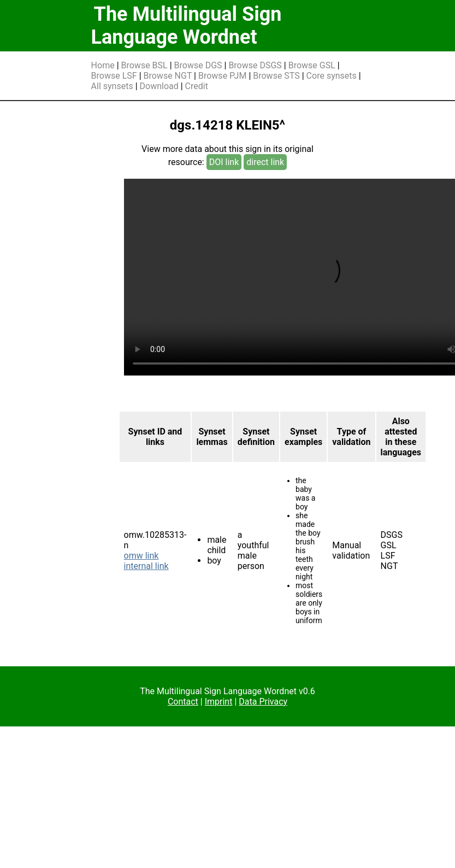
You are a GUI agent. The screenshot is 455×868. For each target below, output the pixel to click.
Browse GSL (312, 65)
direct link (265, 162)
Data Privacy (263, 702)
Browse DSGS (255, 65)
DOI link (224, 162)
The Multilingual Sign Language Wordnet (187, 26)
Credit (197, 86)
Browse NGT (168, 76)
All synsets (112, 86)
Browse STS (276, 76)
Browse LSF (114, 76)
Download (159, 86)
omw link (141, 556)
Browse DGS (198, 65)
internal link (146, 566)
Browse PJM (222, 76)
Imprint (219, 702)
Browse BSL (144, 65)
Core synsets (332, 76)
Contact (183, 702)
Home (103, 65)
